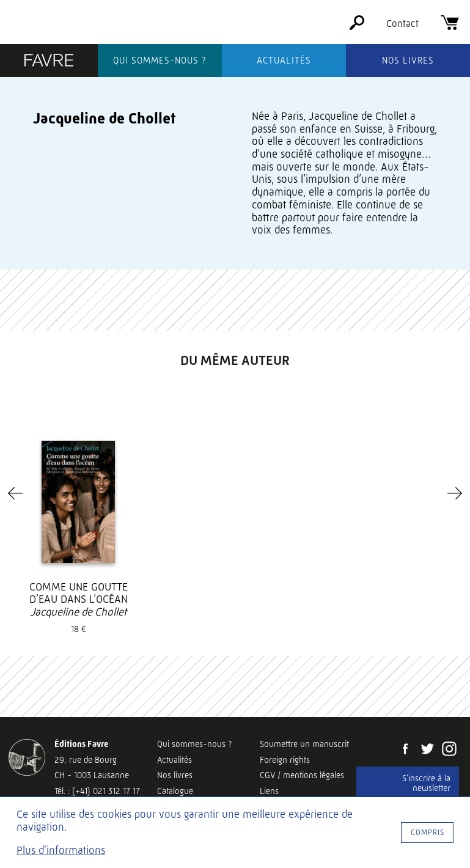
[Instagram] (449, 750)
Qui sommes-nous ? (160, 61)
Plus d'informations (61, 850)
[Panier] (450, 27)
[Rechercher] (357, 27)
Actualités (284, 61)
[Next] (455, 493)
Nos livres (408, 61)
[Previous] (15, 493)
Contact (402, 24)
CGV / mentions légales (302, 775)
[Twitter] (427, 750)
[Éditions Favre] (49, 62)
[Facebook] (405, 750)
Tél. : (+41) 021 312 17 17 (97, 791)
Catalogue (175, 791)
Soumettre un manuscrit (304, 744)
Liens (269, 791)
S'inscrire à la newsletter (426, 783)
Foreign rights (285, 760)
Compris (428, 832)
